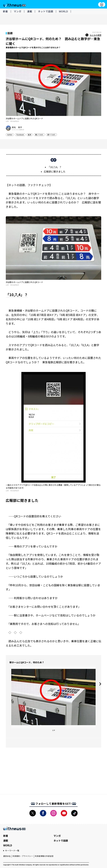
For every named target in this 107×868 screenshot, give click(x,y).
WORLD (63, 11)
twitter (10, 135)
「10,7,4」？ (55, 167)
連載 (30, 11)
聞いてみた (39, 135)
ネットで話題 (46, 11)
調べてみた (51, 135)
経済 (30, 135)
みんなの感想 (93, 35)
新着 (5, 11)
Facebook (20, 135)
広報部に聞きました (55, 171)
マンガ (18, 11)
